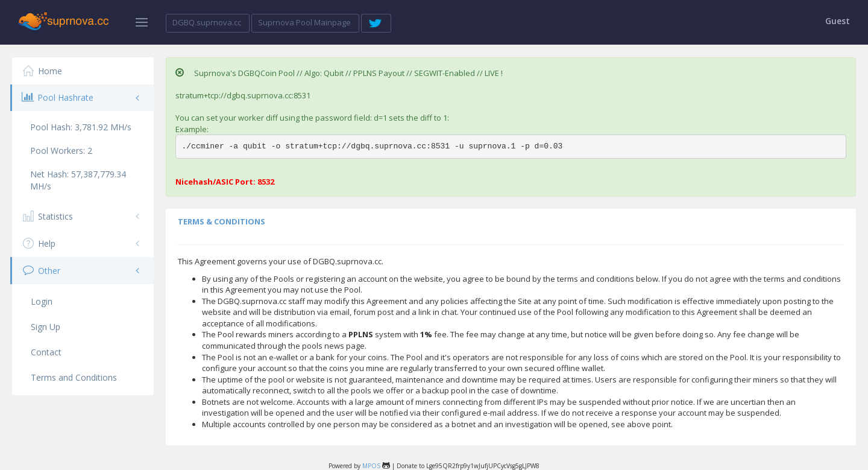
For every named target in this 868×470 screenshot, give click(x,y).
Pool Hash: (81, 127)
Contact (46, 352)
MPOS (371, 466)
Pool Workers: (61, 151)
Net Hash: (78, 180)
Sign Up (46, 327)
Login (42, 301)
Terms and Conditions (74, 377)
